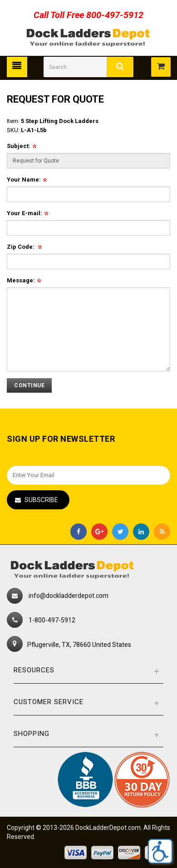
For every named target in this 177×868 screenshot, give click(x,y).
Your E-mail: (27, 213)
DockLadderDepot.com (108, 828)
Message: (24, 280)
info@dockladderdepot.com (69, 596)
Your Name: (27, 180)
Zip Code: (24, 247)
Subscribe (41, 500)
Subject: (22, 146)
